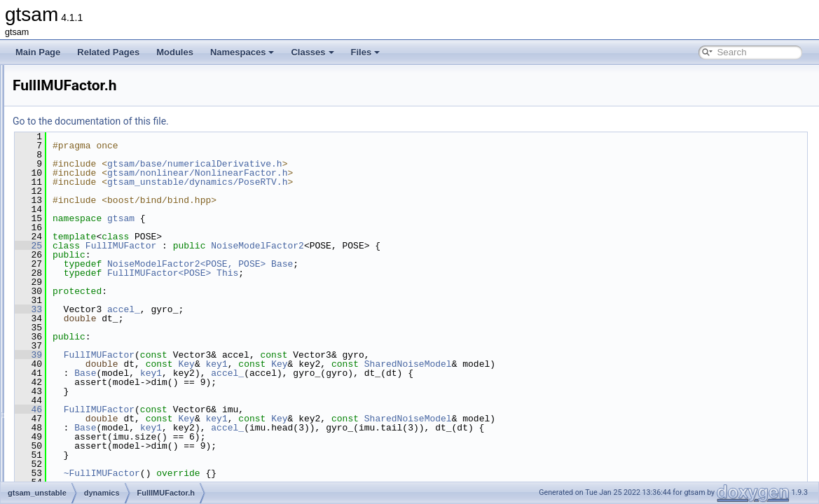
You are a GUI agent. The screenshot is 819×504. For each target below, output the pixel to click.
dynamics (75, 261)
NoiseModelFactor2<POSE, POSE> (362, 264)
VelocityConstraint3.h (108, 400)
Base (457, 264)
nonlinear (75, 430)
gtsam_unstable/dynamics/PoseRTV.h (372, 182)
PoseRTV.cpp (94, 338)
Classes (312, 52)
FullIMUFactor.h (98, 292)
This (402, 273)
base (67, 230)
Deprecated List (53, 107)
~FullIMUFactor (277, 473)
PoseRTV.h (90, 353)
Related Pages (108, 52)
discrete (72, 246)
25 (204, 246)
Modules (175, 52)
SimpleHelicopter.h (104, 369)
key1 (392, 364)
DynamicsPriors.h (102, 276)
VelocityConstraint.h (106, 384)
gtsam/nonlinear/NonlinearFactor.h (372, 173)
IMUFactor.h (91, 307)
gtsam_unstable (76, 215)
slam (66, 446)
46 (204, 409)
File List (49, 184)
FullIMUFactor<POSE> (334, 273)
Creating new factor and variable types (96, 92)
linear (68, 415)
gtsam (24, 76)
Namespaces (242, 52)
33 (204, 309)
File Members (61, 461)
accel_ (299, 309)
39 (204, 355)
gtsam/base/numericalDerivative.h (370, 164)
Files (366, 52)
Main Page (38, 52)
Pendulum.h (91, 323)
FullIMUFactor (296, 246)
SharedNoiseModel (583, 364)
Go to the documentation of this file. (266, 121)
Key (361, 364)
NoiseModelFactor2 (433, 246)
